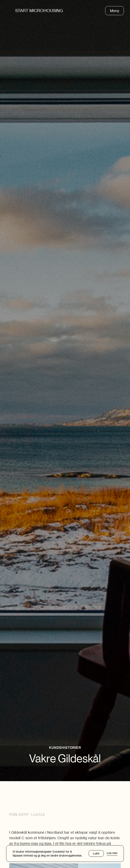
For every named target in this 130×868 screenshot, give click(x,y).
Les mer (112, 853)
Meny (115, 11)
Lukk (96, 853)
